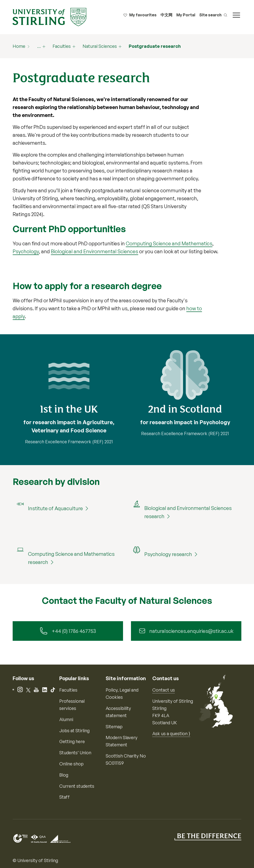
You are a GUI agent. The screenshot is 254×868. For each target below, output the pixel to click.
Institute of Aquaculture (55, 508)
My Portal (186, 15)
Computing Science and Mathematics (169, 243)
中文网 (166, 15)
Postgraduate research (155, 46)
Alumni (66, 719)
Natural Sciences (100, 46)
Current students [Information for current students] (77, 786)
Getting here (72, 742)
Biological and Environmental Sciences (95, 251)
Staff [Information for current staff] (64, 797)
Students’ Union (75, 753)
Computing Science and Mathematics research (71, 558)
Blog (64, 775)
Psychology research (168, 554)
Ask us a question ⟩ (171, 734)
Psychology (26, 251)
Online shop (71, 764)
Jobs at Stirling (74, 730)
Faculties (62, 46)
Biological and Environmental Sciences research (188, 512)
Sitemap (114, 727)
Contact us (164, 690)
